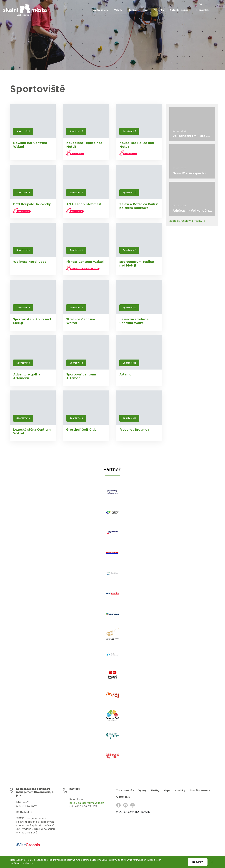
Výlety (142, 791)
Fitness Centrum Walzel (85, 262)
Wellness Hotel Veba (30, 262)
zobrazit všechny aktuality (186, 221)
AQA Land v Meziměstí (84, 204)
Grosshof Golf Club (81, 430)
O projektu (123, 797)
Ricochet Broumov (134, 430)
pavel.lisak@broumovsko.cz (87, 803)
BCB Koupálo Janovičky (32, 204)
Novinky (180, 791)
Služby (155, 791)
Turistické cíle (125, 791)
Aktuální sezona (200, 791)
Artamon (126, 375)
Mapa (167, 791)
